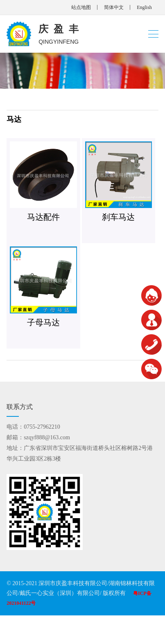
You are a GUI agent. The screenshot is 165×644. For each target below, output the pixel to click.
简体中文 (114, 7)
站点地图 (81, 7)
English (144, 7)
